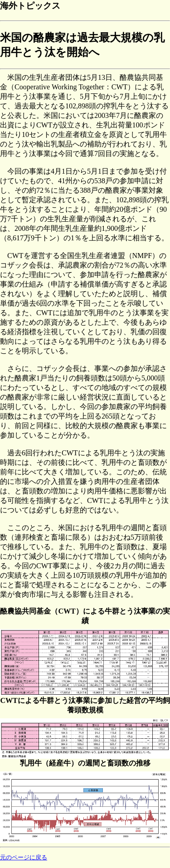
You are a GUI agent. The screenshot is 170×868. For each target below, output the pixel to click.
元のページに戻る (24, 858)
